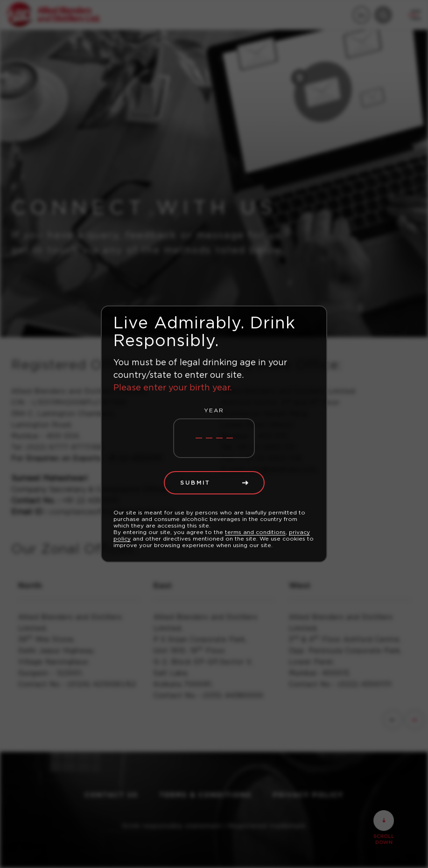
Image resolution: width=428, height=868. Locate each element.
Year (214, 410)
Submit (195, 483)
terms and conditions (255, 532)
